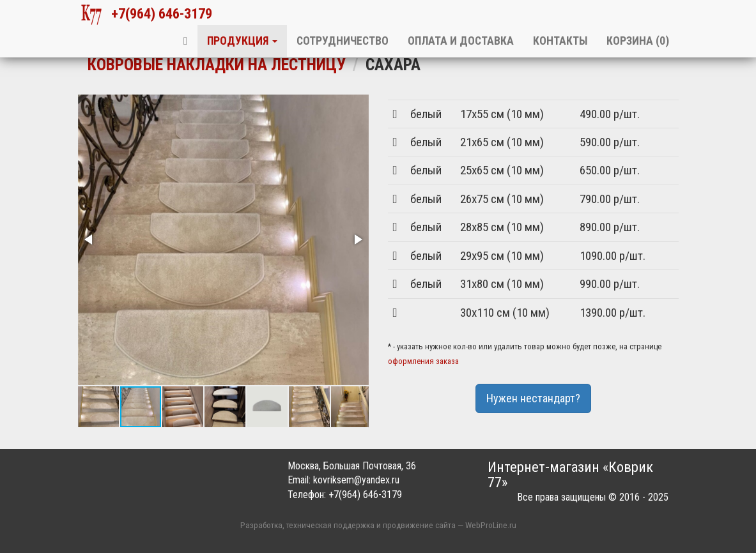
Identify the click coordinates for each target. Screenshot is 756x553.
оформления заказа (423, 361)
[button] (89, 239)
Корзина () (638, 41)
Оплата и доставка (461, 41)
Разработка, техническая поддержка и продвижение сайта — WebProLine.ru (378, 525)
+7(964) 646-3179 (147, 15)
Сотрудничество (343, 41)
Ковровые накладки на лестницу (217, 64)
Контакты (560, 41)
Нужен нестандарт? (533, 398)
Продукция (242, 41)
